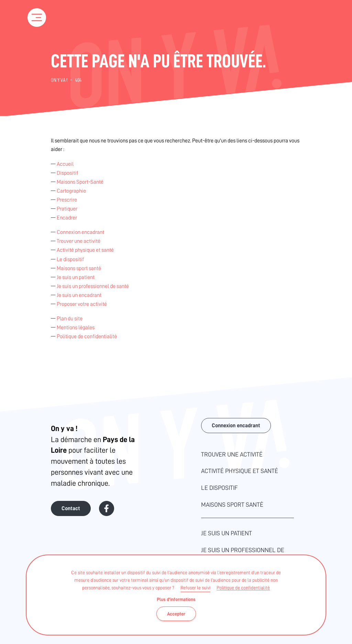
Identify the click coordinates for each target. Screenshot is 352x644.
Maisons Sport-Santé (80, 182)
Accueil (65, 164)
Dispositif (67, 173)
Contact (71, 508)
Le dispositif (70, 259)
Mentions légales (76, 328)
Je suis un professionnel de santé (93, 286)
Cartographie (71, 191)
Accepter (176, 614)
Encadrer (67, 218)
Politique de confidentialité (243, 588)
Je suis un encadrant (79, 295)
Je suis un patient (76, 277)
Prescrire (67, 200)
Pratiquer (67, 209)
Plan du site (70, 319)
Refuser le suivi (195, 588)
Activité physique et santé (85, 250)
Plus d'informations (176, 599)
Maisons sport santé (79, 268)
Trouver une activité (79, 241)
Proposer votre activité (82, 304)
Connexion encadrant (80, 232)
